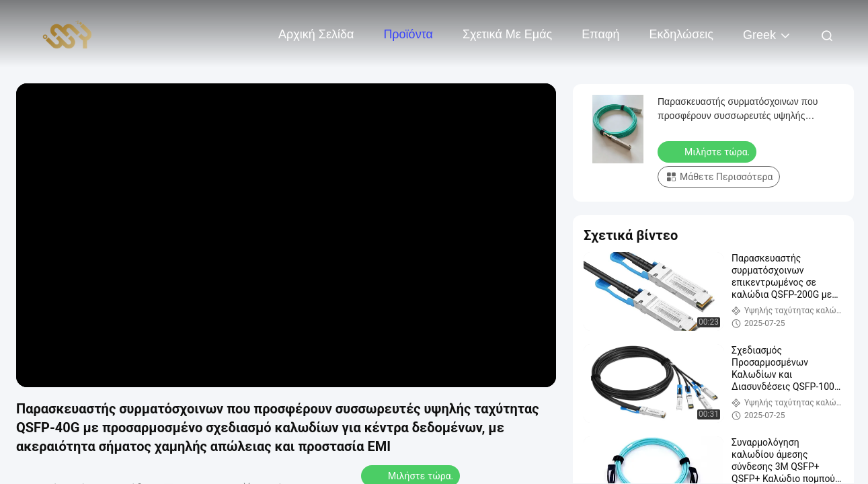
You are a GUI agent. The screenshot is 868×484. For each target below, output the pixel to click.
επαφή (600, 34)
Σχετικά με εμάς (507, 34)
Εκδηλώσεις (681, 34)
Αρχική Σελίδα (316, 34)
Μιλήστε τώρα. (708, 151)
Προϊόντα (408, 34)
